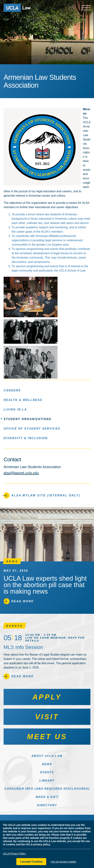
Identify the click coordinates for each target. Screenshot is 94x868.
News (47, 764)
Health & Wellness (23, 400)
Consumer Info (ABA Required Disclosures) (47, 789)
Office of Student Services (32, 428)
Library (47, 781)
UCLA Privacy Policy (14, 854)
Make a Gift (47, 797)
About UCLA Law (47, 756)
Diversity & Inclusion (26, 438)
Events (47, 772)
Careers (12, 390)
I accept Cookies (31, 862)
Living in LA (15, 409)
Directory (47, 805)
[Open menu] (86, 8)
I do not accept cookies (63, 862)
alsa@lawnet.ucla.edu (21, 473)
